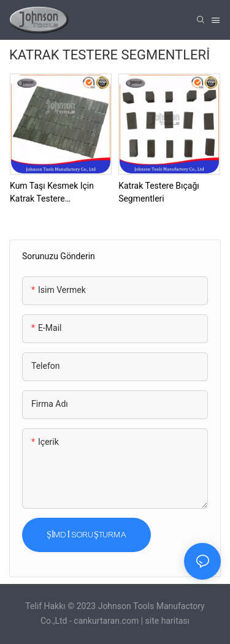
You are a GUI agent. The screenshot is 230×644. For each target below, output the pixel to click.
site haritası (167, 621)
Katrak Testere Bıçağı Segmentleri (159, 192)
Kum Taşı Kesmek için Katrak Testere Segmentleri (52, 193)
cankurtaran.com (107, 621)
